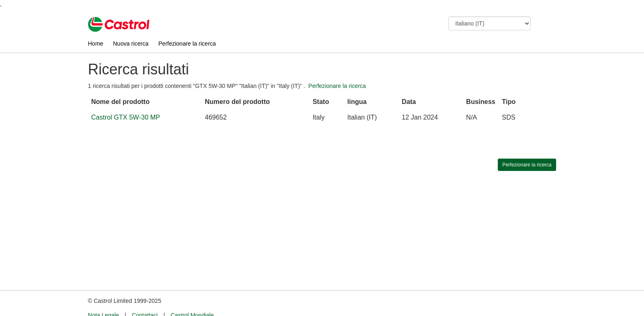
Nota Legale (103, 300)
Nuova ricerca (131, 44)
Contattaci (145, 300)
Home (95, 44)
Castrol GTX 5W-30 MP (126, 117)
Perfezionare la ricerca (187, 44)
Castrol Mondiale (192, 300)
